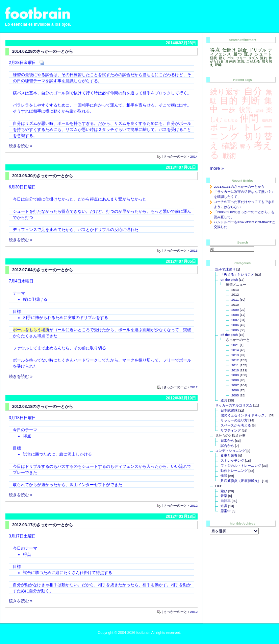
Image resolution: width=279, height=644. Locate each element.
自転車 (226, 501)
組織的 (267, 120)
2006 (235, 325)
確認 (229, 146)
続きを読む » (21, 146)
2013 (194, 250)
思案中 (226, 511)
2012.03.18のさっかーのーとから (43, 407)
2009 (235, 310)
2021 (235, 345)
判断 (251, 100)
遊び (224, 491)
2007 (235, 320)
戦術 (229, 156)
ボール (224, 128)
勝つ (238, 54)
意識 (241, 61)
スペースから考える (236, 425)
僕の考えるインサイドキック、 (244, 415)
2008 (235, 315)
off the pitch (229, 335)
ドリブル (258, 50)
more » (217, 168)
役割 (246, 110)
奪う (246, 146)
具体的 (231, 61)
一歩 (229, 110)
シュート (263, 54)
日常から (227, 441)
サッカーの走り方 (234, 420)
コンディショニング (230, 451)
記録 (260, 111)
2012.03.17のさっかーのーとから (43, 525)
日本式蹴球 (229, 410)
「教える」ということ (237, 274)
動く (222, 58)
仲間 (249, 118)
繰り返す (225, 92)
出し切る (231, 120)
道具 (224, 400)
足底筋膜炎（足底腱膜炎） (241, 481)
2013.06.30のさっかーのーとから (43, 176)
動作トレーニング (234, 471)
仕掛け (229, 50)
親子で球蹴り (225, 269)
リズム (253, 58)
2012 (194, 387)
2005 (235, 330)
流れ (264, 58)
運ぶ (248, 54)
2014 (194, 156)
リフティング (231, 430)
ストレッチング (232, 461)
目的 (229, 100)
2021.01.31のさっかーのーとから (239, 187)
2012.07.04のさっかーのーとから (43, 270)
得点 (215, 50)
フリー (241, 58)
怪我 (214, 58)
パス (231, 58)
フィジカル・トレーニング (241, 466)
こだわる (253, 61)
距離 (218, 65)
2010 (235, 370)
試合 (243, 50)
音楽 (224, 496)
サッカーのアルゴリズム (234, 405)
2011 (235, 300)
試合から (227, 446)
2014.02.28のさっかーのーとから (43, 51)
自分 (253, 91)
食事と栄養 (229, 455)
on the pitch (229, 280)
